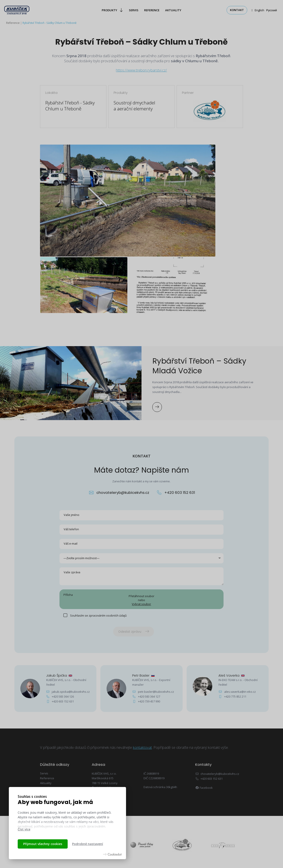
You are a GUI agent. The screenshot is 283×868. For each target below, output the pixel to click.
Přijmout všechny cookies (43, 844)
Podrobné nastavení (88, 844)
